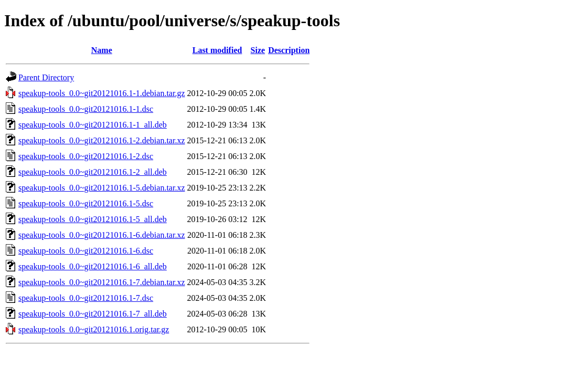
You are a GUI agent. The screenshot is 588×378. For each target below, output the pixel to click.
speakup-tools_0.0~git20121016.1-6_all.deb (93, 266)
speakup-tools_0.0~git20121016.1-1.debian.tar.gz (102, 93)
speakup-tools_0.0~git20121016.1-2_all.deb (93, 172)
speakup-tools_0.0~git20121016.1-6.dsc (86, 251)
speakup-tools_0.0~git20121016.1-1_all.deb (93, 125)
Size (258, 50)
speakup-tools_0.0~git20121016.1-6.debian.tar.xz (102, 235)
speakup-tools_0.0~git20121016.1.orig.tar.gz (94, 329)
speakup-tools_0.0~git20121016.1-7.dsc (86, 298)
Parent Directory (46, 77)
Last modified (217, 50)
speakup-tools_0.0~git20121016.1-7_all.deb (93, 314)
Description (289, 50)
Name (102, 50)
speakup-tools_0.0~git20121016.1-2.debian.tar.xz (102, 140)
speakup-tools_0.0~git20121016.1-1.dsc (86, 109)
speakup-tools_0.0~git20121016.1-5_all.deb (93, 219)
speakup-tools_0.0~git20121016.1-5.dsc (86, 203)
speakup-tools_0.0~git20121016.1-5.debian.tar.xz (102, 188)
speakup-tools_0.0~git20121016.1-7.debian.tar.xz (102, 282)
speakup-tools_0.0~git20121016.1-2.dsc (86, 156)
